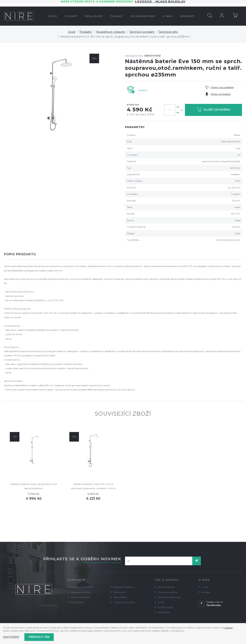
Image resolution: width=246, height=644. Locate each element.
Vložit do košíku (213, 110)
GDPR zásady (165, 607)
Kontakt (206, 592)
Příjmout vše (39, 637)
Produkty (86, 32)
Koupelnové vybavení (111, 32)
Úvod (72, 32)
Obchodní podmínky (169, 597)
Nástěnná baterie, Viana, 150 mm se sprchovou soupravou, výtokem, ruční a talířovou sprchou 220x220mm (93, 487)
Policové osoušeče (80, 597)
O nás (205, 587)
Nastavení (11, 637)
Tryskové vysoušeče (124, 602)
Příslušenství (77, 602)
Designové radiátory (81, 587)
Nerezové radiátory (81, 592)
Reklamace (164, 612)
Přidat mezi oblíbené (222, 87)
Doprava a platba (167, 592)
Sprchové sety (168, 32)
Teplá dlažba (120, 597)
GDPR (161, 602)
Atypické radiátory (123, 587)
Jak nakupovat (166, 587)
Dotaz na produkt (221, 94)
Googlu (228, 628)
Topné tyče (119, 592)
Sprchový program (142, 32)
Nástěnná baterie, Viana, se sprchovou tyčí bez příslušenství (34, 486)
